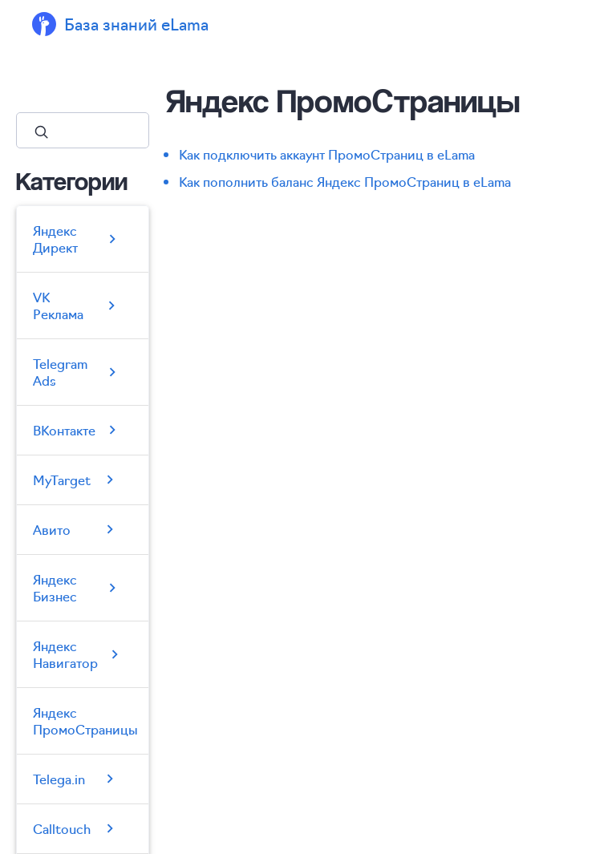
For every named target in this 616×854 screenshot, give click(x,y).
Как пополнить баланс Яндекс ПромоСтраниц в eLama (345, 181)
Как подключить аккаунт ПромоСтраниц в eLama (327, 154)
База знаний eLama (136, 24)
